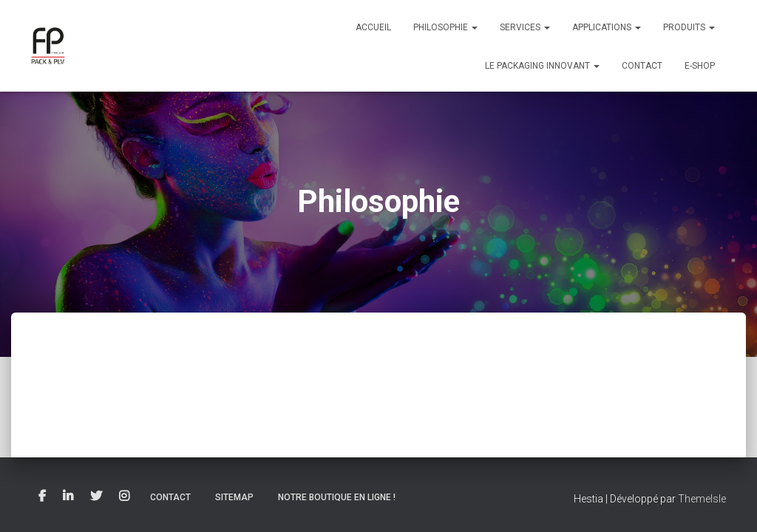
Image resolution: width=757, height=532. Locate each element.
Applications (607, 27)
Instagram (124, 497)
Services (525, 27)
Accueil (373, 27)
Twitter (96, 497)
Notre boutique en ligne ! (337, 497)
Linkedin (68, 497)
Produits (689, 27)
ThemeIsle (702, 499)
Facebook (42, 497)
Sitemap (234, 497)
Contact (642, 66)
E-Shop (700, 66)
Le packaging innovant (542, 66)
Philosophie (445, 27)
